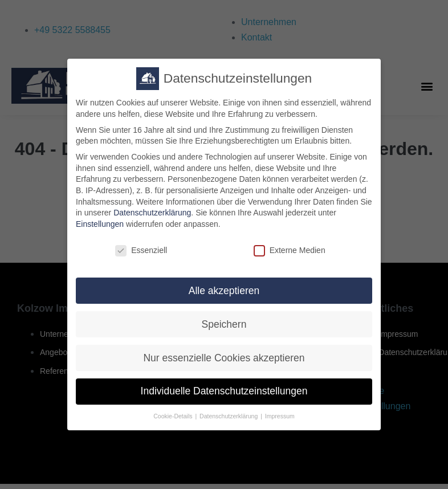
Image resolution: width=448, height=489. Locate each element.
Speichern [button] (224, 332)
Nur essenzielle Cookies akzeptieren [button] (224, 365)
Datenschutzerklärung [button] (229, 424)
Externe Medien (290, 258)
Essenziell (141, 258)
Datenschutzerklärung (152, 220)
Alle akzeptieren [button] (224, 298)
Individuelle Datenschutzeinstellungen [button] (224, 399)
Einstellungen (100, 231)
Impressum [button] (280, 424)
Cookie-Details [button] (174, 424)
